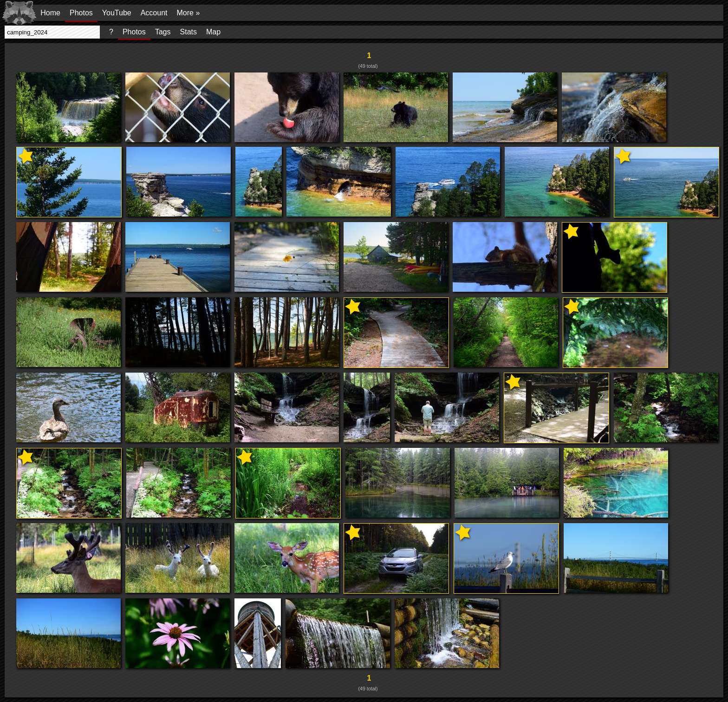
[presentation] (52, 32)
